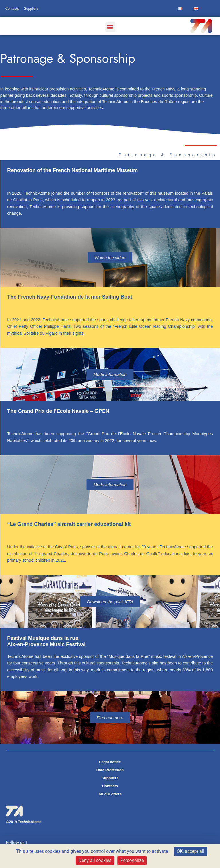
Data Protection (110, 770)
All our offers (110, 794)
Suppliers (31, 9)
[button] (110, 27)
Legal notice (110, 762)
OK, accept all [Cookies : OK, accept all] (190, 851)
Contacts (12, 9)
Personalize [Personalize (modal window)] (132, 860)
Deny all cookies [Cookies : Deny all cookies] (95, 860)
